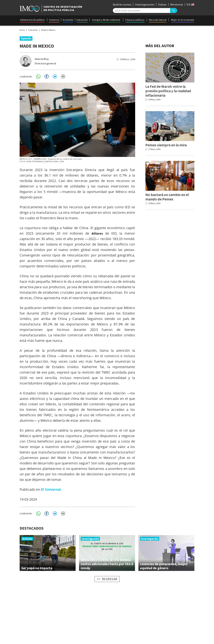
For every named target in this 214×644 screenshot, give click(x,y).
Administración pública (32, 20)
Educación (82, 20)
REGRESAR (110, 579)
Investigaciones (145, 4)
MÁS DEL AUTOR (160, 46)
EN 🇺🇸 (191, 4)
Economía (68, 20)
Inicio (22, 30)
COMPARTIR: (26, 77)
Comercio (54, 20)
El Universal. (51, 489)
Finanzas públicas (135, 20)
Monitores (177, 4)
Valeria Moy (42, 59)
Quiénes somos (122, 4)
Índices (162, 4)
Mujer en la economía (183, 20)
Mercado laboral (158, 20)
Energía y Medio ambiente (106, 20)
